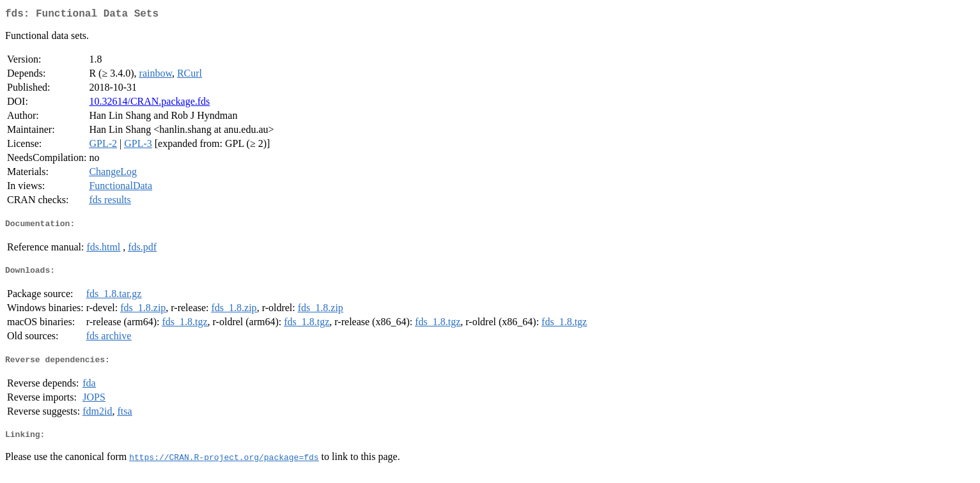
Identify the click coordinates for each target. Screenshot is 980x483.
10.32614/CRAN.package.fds (149, 104)
